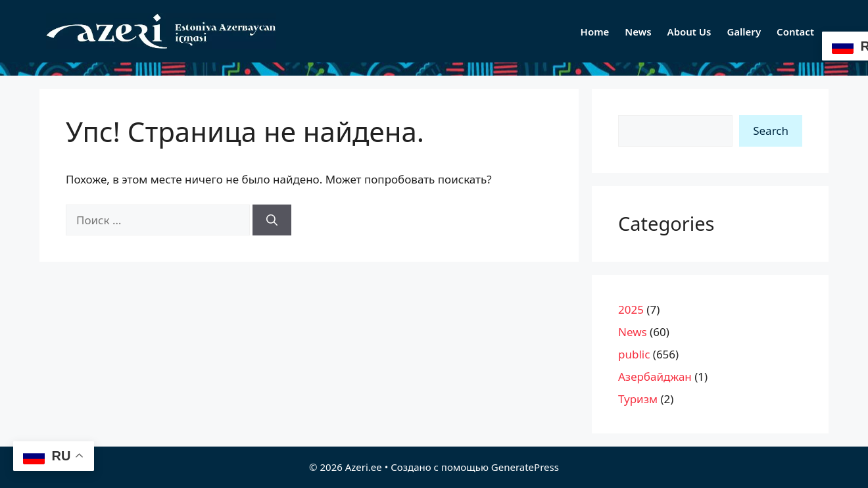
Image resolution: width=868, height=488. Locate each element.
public (634, 354)
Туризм (638, 399)
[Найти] (272, 220)
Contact (795, 32)
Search (771, 131)
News (638, 32)
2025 (631, 309)
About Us (689, 32)
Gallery (744, 32)
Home (595, 32)
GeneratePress (525, 467)
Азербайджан (655, 377)
